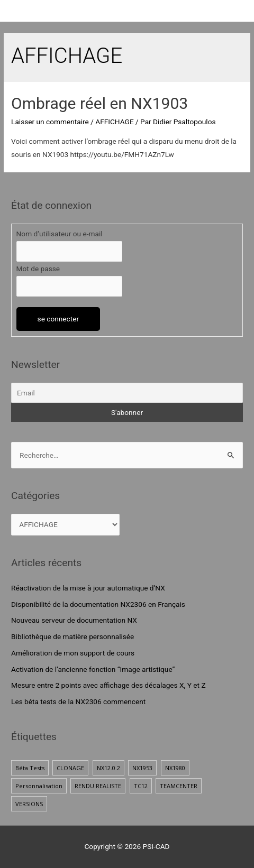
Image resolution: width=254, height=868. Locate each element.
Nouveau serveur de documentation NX (74, 620)
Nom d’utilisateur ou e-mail (60, 234)
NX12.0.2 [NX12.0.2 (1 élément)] (108, 768)
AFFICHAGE (114, 122)
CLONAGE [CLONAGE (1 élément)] (70, 768)
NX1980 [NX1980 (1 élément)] (175, 768)
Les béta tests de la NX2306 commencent (78, 701)
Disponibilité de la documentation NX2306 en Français (98, 604)
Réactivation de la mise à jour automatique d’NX (88, 588)
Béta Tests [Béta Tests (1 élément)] (30, 768)
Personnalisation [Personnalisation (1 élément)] (39, 786)
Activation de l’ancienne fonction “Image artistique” (93, 669)
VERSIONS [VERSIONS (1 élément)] (29, 804)
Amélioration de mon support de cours (73, 653)
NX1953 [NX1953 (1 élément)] (142, 768)
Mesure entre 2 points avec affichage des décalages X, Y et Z (108, 685)
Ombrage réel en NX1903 (99, 103)
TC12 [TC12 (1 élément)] (141, 786)
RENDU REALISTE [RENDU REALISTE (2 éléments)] (98, 786)
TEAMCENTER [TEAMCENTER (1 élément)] (179, 786)
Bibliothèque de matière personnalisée (72, 636)
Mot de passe (38, 269)
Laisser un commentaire (50, 122)
